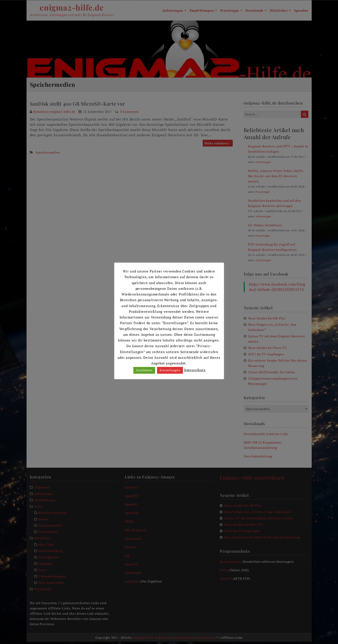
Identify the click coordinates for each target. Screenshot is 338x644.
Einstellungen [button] (170, 370)
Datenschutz (195, 370)
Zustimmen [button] (144, 370)
